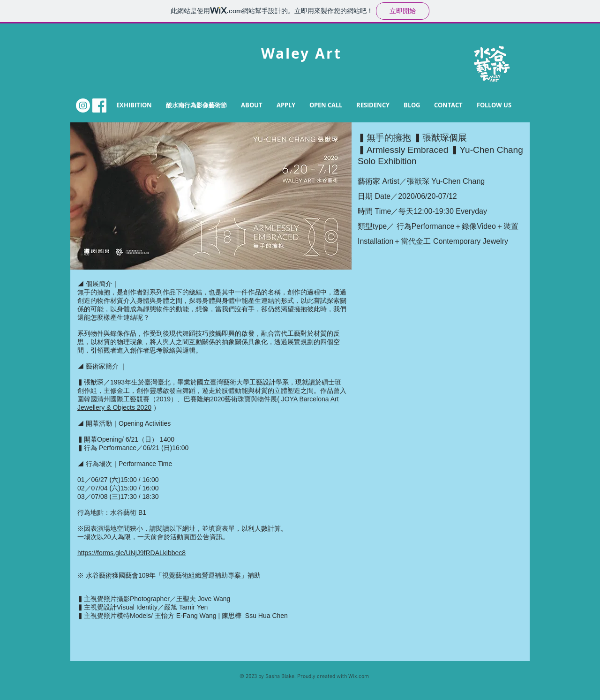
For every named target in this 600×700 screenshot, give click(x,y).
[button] (252, 105)
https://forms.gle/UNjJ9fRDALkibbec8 (131, 553)
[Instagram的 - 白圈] (83, 105)
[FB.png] (99, 105)
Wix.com (359, 677)
